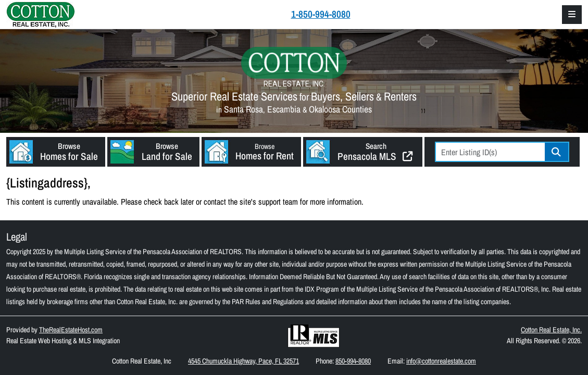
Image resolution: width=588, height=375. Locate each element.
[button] (56, 152)
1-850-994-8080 (321, 14)
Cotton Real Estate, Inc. (551, 330)
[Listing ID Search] (491, 152)
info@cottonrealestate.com (441, 361)
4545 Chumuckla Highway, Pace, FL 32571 (243, 361)
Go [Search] (556, 152)
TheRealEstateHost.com (71, 330)
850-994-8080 (353, 361)
